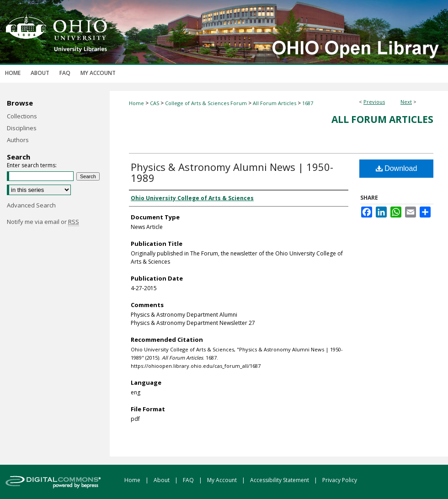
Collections (22, 116)
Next (406, 102)
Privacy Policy (340, 480)
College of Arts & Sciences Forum (206, 103)
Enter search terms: (32, 165)
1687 (308, 103)
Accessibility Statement (280, 480)
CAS (155, 103)
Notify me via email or (43, 222)
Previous (374, 102)
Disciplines (22, 128)
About (162, 480)
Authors (18, 140)
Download (397, 168)
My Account (223, 480)
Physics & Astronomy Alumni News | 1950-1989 (232, 172)
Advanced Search (31, 205)
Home (136, 103)
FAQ (189, 480)
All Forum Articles (275, 103)
